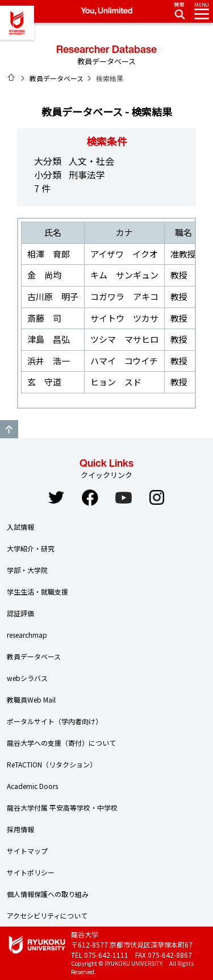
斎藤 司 (44, 318)
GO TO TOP (9, 429)
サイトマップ (27, 851)
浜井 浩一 (49, 361)
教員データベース (57, 78)
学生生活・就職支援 (37, 591)
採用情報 (20, 829)
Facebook (90, 497)
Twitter (56, 497)
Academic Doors (32, 786)
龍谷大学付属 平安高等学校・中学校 (62, 807)
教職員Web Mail (31, 699)
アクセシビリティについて (47, 915)
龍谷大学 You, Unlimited (17, 23)
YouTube (123, 497)
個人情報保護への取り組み (48, 894)
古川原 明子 (53, 296)
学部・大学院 (27, 570)
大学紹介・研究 (31, 548)
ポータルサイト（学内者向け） (55, 721)
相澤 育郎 (49, 254)
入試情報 (20, 527)
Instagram (157, 497)
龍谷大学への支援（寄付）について (61, 743)
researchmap (27, 635)
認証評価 (20, 613)
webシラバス (27, 678)
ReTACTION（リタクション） (52, 764)
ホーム (11, 77)
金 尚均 (44, 275)
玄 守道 (44, 382)
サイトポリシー (31, 872)
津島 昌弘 (49, 339)
